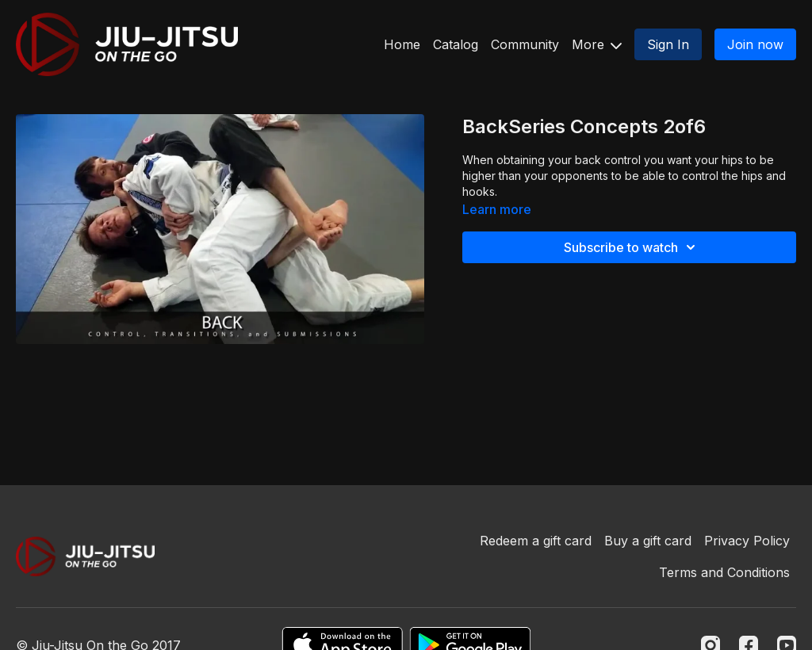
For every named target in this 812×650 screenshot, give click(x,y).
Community (525, 44)
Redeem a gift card (536, 541)
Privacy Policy (747, 541)
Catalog (456, 44)
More (597, 44)
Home (402, 44)
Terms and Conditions (724, 572)
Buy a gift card (648, 541)
